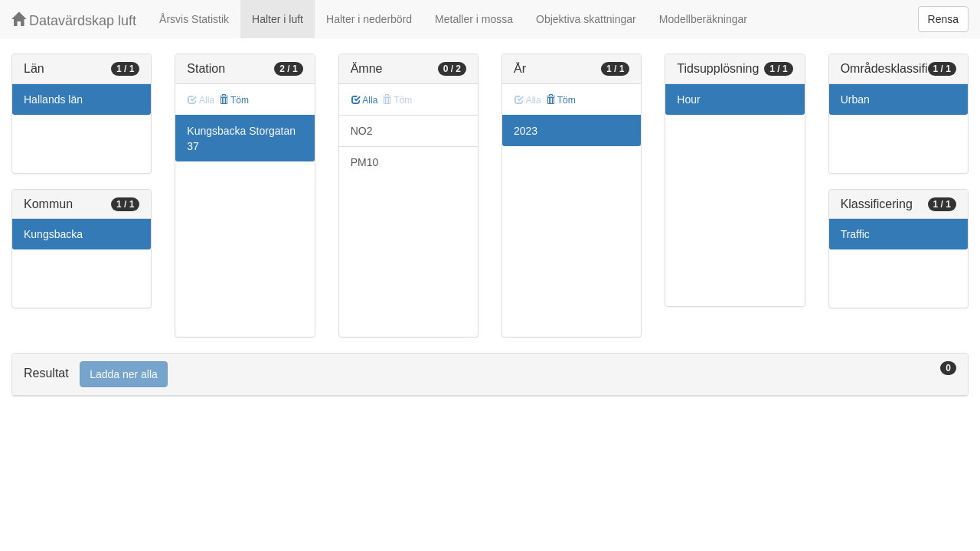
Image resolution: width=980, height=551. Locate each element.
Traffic (855, 234)
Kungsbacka (53, 234)
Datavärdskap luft (74, 20)
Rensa (943, 19)
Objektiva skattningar (586, 19)
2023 (526, 131)
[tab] (490, 375)
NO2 (362, 131)
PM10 (365, 162)
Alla (365, 100)
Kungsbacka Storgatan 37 (241, 139)
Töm (234, 100)
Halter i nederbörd (369, 19)
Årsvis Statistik (194, 19)
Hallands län (53, 99)
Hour (688, 99)
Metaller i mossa (474, 19)
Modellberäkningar (703, 19)
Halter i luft (278, 19)
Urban (855, 99)
